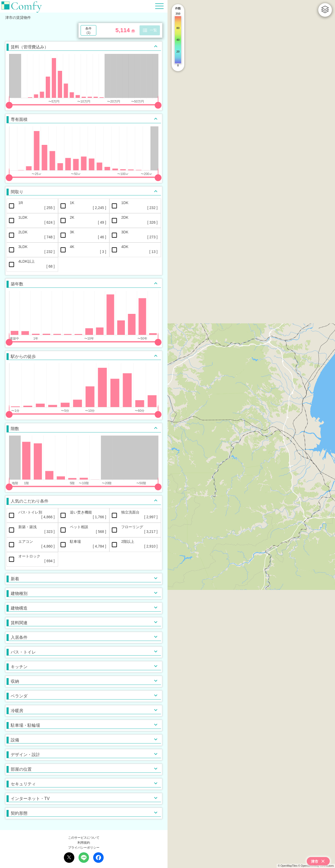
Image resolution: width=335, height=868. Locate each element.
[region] (251, 434)
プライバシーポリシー (84, 848)
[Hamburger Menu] (159, 6)
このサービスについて (84, 838)
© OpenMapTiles (288, 866)
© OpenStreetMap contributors (316, 866)
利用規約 (84, 843)
